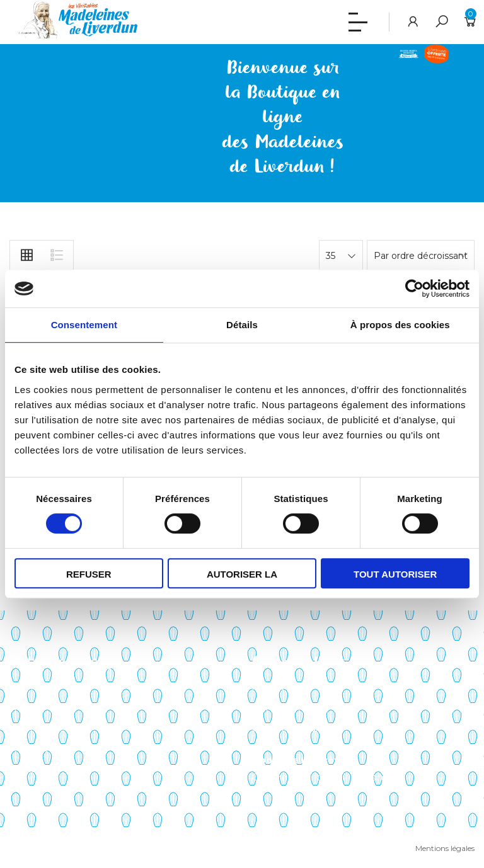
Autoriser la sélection (242, 579)
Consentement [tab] (84, 325)
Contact (27, 769)
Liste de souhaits (289, 728)
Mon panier (276, 707)
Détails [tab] (242, 325)
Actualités (31, 748)
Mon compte (280, 687)
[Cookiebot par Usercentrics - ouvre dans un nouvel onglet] (414, 288)
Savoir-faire (34, 687)
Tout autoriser (395, 574)
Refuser (89, 574)
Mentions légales (445, 848)
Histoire (26, 707)
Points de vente (45, 728)
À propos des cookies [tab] (400, 325)
